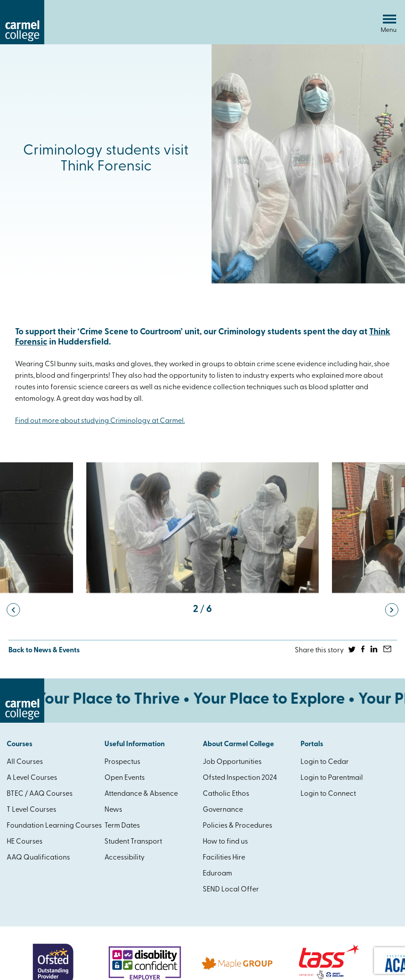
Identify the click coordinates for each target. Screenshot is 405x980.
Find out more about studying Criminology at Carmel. (100, 421)
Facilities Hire (224, 858)
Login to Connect (328, 794)
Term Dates (122, 826)
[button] (13, 610)
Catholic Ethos (226, 794)
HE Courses (25, 842)
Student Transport (133, 842)
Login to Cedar (325, 762)
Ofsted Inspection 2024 (240, 778)
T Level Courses (31, 810)
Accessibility (125, 858)
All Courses (25, 762)
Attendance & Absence (141, 794)
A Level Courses (32, 778)
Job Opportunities (232, 762)
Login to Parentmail (332, 778)
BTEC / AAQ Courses (40, 794)
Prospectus (122, 762)
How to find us (225, 842)
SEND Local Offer (231, 890)
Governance (223, 810)
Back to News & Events (44, 651)
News (113, 810)
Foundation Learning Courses (54, 826)
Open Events (125, 778)
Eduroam (217, 874)
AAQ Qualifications (38, 858)
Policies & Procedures (237, 826)
